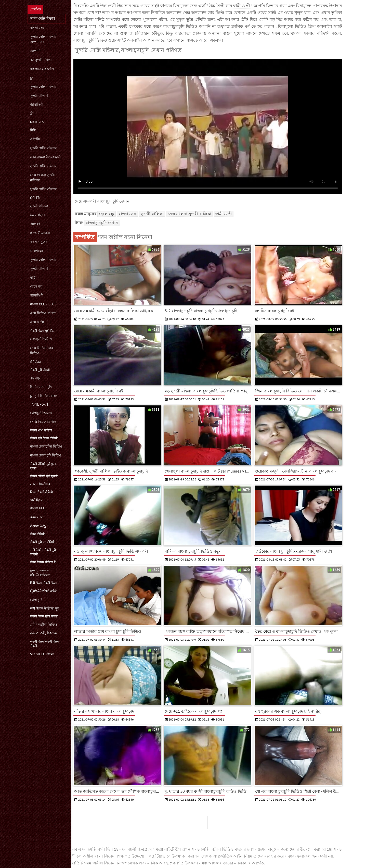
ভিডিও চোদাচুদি (41, 387)
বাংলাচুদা (36, 378)
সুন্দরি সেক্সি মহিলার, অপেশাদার (44, 39)
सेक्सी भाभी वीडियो (41, 430)
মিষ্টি (33, 130)
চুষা (32, 78)
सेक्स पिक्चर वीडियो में (43, 562)
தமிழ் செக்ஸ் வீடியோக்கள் (40, 572)
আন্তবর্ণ (35, 224)
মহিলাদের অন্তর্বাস (42, 69)
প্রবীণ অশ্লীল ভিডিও (44, 624)
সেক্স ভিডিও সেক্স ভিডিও (42, 351)
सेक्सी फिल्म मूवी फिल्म (43, 331)
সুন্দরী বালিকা (39, 96)
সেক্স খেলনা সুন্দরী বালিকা (42, 178)
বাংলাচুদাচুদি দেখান (102, 223)
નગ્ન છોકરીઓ (40, 484)
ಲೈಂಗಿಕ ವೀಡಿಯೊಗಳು (44, 591)
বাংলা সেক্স (37, 28)
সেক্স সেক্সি (37, 322)
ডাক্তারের (36, 251)
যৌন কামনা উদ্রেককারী (45, 157)
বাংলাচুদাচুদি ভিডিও (181, 26)
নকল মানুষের (39, 242)
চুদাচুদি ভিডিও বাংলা (44, 396)
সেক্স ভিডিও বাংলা (43, 313)
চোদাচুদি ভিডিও (41, 339)
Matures (37, 122)
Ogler (35, 198)
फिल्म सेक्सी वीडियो (41, 492)
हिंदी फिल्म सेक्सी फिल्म (44, 583)
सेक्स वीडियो (37, 534)
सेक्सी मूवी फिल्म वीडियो (44, 438)
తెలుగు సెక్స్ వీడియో (43, 633)
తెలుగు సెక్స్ (38, 526)
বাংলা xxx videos (43, 304)
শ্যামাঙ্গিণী (37, 104)
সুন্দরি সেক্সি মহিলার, (44, 166)
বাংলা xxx (37, 508)
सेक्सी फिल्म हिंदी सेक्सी (44, 616)
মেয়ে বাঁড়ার (38, 215)
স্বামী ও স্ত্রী (242, 6)
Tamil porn (39, 405)
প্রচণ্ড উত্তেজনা (40, 233)
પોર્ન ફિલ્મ (37, 500)
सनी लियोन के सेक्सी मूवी (45, 608)
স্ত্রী (32, 113)
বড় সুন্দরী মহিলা (41, 60)
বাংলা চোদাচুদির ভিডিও (46, 446)
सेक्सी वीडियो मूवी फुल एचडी (43, 466)
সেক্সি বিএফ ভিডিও (43, 422)
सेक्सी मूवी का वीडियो (42, 542)
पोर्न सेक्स (36, 362)
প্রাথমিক (35, 9)
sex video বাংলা (42, 654)
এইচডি (35, 139)
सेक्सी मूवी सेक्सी (40, 370)
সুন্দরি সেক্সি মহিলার (43, 87)
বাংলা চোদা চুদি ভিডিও (46, 455)
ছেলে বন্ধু (36, 286)
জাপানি (35, 51)
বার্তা (33, 277)
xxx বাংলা (37, 517)
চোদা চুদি (36, 600)
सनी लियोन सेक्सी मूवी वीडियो (43, 552)
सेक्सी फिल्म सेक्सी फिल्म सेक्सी (45, 644)
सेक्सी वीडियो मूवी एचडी (44, 476)
